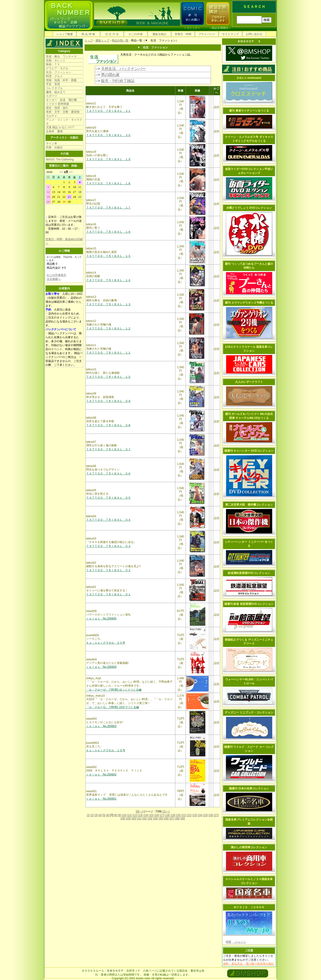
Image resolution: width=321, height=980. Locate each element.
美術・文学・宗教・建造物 (63, 112)
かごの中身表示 (56, 275)
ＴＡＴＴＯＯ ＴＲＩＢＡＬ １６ (108, 232)
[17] (162, 815)
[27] (216, 815)
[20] (178, 815)
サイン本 (52, 143)
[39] (183, 818)
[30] (134, 818)
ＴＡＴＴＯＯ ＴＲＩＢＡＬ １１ (108, 353)
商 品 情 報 (88, 34)
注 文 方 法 (112, 34)
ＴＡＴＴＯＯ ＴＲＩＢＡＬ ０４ (108, 520)
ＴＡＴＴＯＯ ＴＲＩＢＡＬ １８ (108, 183)
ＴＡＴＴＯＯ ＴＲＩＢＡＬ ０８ (108, 425)
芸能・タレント (56, 60)
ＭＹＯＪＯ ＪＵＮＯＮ (249, 907)
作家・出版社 (54, 147)
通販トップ (102, 40)
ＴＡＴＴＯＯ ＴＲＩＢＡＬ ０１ (108, 594)
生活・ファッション (59, 72)
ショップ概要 (65, 34)
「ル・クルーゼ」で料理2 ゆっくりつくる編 (114, 690)
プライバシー (207, 34)
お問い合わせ (254, 34)
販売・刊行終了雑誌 (118, 81)
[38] (177, 818)
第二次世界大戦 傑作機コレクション (249, 505)
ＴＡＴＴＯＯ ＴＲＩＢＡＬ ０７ (108, 449)
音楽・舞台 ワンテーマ (61, 56)
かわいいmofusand (249, 78)
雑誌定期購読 (220, 28)
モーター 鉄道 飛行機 (61, 100)
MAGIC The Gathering (60, 159)
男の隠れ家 (110, 75)
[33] (150, 818)
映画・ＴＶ (53, 64)
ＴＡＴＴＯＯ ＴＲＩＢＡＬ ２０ (108, 135)
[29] (128, 818)
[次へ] (166, 811)
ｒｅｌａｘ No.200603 (101, 726)
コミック (192, 28)
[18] (167, 815)
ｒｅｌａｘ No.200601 (101, 799)
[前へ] (139, 811)
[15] (151, 815)
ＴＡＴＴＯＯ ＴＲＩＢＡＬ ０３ (108, 546)
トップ (89, 40)
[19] (173, 815)
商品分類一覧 (120, 40)
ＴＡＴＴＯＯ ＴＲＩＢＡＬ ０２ (108, 570)
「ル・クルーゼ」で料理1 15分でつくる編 (113, 707)
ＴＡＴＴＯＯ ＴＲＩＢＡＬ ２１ (108, 111)
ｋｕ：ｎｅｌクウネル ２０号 (106, 643)
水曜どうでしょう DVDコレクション (249, 208)
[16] (157, 815)
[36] (166, 818)
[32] (144, 818)
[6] (108, 815)
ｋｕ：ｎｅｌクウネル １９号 (106, 750)
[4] (100, 815)
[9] (119, 815)
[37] (172, 818)
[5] (104, 815)
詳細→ (75, 166)
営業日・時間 (183, 34)
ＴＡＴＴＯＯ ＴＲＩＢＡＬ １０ (108, 377)
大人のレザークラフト (249, 382)
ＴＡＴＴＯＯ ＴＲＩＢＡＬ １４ (108, 280)
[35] (161, 818)
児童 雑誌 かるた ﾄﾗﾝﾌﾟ (60, 127)
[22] (189, 815)
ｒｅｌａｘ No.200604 (101, 667)
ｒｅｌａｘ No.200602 (101, 775)
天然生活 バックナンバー (123, 69)
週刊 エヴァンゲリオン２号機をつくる (249, 303)
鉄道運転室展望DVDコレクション (249, 573)
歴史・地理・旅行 (57, 108)
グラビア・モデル (57, 68)
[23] (195, 815)
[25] (205, 815)
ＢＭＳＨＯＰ (115, 971)
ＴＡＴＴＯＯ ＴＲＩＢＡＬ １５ (108, 256)
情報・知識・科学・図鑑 (61, 80)
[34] (155, 818)
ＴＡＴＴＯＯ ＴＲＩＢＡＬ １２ (108, 328)
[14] (146, 815)
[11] (129, 815)
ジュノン (239, 942)
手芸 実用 (53, 84)
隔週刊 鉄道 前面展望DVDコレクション (249, 604)
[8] (116, 815)
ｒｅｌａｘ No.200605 (101, 619)
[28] (123, 818)
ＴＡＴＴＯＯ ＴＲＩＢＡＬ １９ (108, 159)
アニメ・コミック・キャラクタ (64, 122)
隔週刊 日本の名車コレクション (249, 788)
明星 (229, 942)
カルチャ (52, 116)
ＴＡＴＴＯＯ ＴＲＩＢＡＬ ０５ (108, 498)
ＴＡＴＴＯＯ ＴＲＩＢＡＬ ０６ (108, 473)
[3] (96, 815)
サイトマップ (230, 34)
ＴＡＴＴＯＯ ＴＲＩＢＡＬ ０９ (108, 401)
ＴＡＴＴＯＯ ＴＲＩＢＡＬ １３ (108, 304)
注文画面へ (54, 279)
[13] (140, 815)
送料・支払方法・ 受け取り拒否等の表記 (248, 964)
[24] (200, 815)
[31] (139, 818)
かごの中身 (136, 34)
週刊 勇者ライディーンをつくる (249, 111)
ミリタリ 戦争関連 (57, 104)
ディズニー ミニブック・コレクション (249, 712)
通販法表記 (159, 34)
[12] (135, 815)
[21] (184, 815)
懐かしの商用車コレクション (249, 847)
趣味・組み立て (56, 92)
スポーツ (52, 96)
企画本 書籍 (54, 131)
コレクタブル (54, 88)
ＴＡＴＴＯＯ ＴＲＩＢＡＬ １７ (108, 208)
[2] (92, 815)
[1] (88, 815)
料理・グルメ (54, 76)
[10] (124, 815)
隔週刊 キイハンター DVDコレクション (249, 451)
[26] (211, 815)
